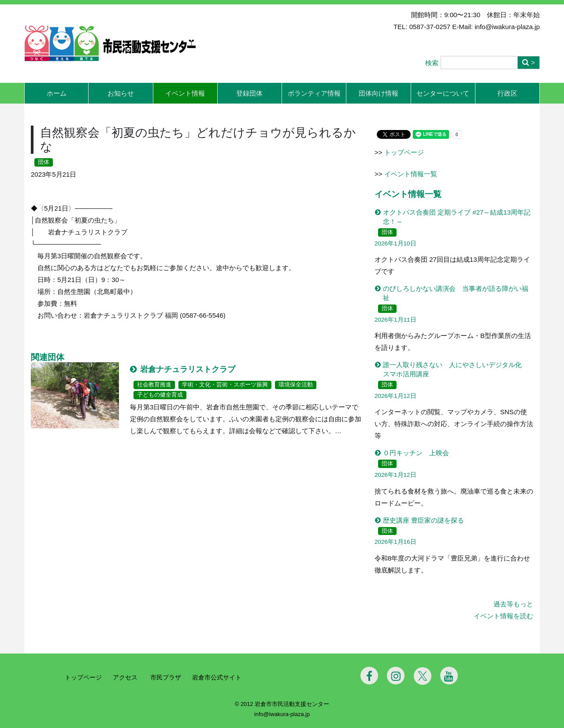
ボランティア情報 (314, 93)
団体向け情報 (378, 93)
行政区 (507, 93)
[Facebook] (369, 676)
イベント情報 (185, 93)
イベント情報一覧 (411, 174)
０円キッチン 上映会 (416, 453)
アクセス (126, 678)
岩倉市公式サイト (217, 678)
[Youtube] (449, 676)
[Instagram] (396, 676)
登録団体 (249, 93)
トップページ (404, 152)
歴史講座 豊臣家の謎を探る (423, 520)
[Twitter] (423, 676)
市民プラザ (166, 678)
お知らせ (121, 93)
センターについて (443, 93)
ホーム (57, 93)
